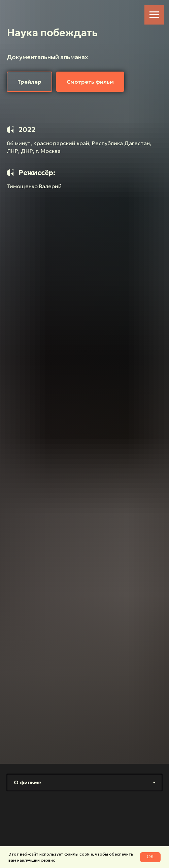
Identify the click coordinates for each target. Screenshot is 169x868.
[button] (29, 82)
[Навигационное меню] (154, 15)
